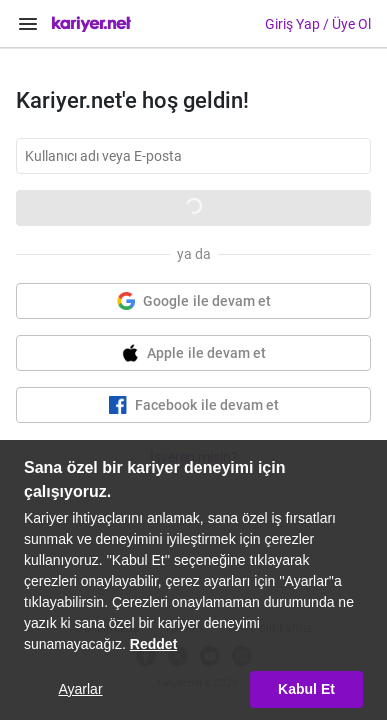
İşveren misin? (194, 457)
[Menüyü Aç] (28, 24)
